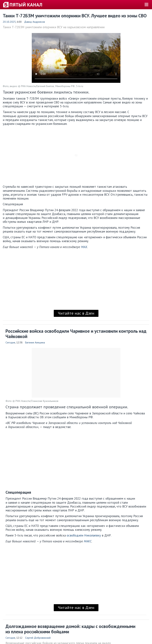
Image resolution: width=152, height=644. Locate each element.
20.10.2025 (9, 22)
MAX (84, 247)
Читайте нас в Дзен (76, 313)
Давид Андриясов (35, 22)
